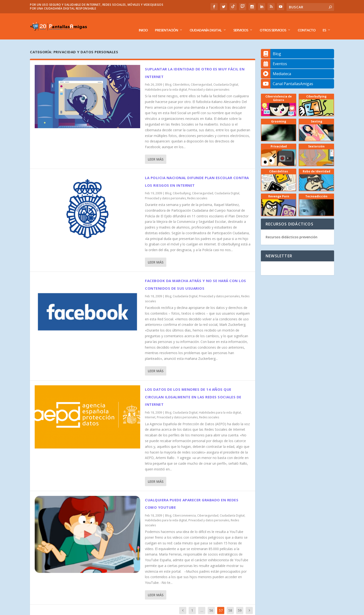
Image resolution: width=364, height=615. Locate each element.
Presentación (166, 23)
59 (240, 603)
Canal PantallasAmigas (287, 77)
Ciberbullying (182, 186)
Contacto (307, 23)
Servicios (241, 23)
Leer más (156, 152)
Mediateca (276, 67)
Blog (168, 77)
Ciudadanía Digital (206, 23)
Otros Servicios (273, 23)
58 (230, 603)
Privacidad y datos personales (209, 82)
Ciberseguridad (201, 77)
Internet (150, 410)
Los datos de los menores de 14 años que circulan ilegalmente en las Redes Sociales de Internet (193, 390)
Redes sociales (197, 191)
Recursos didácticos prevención (292, 230)
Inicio (143, 23)
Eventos (274, 57)
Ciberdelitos (181, 77)
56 (211, 603)
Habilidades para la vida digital (166, 82)
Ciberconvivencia (184, 508)
